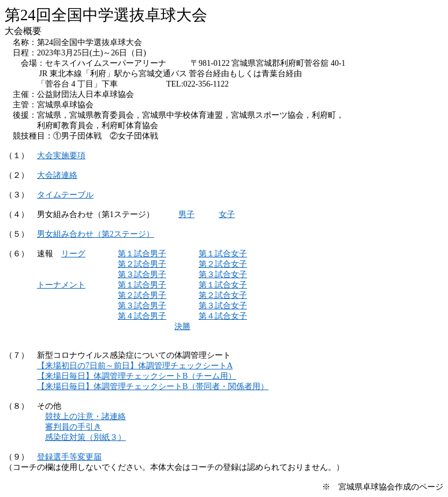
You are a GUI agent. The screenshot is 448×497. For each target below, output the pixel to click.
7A (135, 366)
